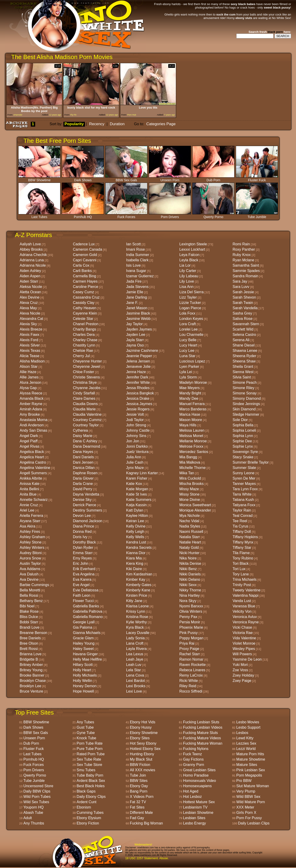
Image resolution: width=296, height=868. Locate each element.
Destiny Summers (87, 510)
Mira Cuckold (190, 478)
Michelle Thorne (193, 468)
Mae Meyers (190, 388)
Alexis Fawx (30, 335)
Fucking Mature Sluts (200, 733)
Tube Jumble (257, 215)
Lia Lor (185, 265)
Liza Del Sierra (192, 292)
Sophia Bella (243, 425)
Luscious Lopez (192, 361)
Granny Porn (194, 765)
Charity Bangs (85, 329)
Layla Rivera (136, 649)
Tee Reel (240, 521)
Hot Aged (191, 791)
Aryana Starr (30, 521)
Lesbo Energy (195, 823)
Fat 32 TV (138, 802)
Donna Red (82, 532)
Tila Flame (241, 553)
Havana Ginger (85, 654)
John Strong (136, 425)
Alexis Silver (30, 345)
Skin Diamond (244, 409)
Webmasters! (143, 845)
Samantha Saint (246, 265)
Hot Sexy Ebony (143, 743)
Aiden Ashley (30, 271)
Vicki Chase (242, 627)
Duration (117, 124)
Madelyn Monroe (193, 382)
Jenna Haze (136, 372)
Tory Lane (241, 574)
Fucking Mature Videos (202, 738)
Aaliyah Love (30, 244)
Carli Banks (82, 271)
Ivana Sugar (136, 271)
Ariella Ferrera (31, 516)
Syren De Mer (244, 478)
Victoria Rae (243, 633)
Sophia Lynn (243, 436)
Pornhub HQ (83, 215)
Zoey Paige (242, 681)
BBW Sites (139, 781)
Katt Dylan (135, 510)
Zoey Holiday (243, 675)
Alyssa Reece (31, 393)
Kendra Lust (136, 542)
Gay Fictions (193, 759)
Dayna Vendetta (86, 494)
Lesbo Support (248, 727)
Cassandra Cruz (86, 297)
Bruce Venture (31, 691)
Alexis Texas (30, 351)
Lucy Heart (188, 345)
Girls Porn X (246, 813)
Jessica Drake (138, 398)
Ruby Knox (242, 255)
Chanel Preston (86, 324)
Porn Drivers (170, 215)
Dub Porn (213, 179)
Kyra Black (135, 627)
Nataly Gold (189, 548)
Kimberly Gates (139, 585)
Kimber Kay (136, 579)
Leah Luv (134, 665)
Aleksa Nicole (31, 287)
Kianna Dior (136, 553)
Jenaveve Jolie (138, 367)
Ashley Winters (32, 548)
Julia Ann (134, 457)
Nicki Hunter (189, 553)
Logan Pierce (190, 308)
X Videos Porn (142, 797)
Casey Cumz (84, 292)
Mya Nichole (190, 516)
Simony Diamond (247, 398)
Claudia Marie (84, 409)
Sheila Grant (243, 367)
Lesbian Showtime (198, 813)
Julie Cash (135, 462)
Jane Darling (137, 297)
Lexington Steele (193, 244)
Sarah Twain (243, 303)
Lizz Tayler (188, 297)
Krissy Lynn (136, 611)
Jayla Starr (135, 340)
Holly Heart (82, 670)
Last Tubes (39, 215)
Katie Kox (134, 484)
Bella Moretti (30, 590)
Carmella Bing (84, 276)
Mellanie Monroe (193, 441)
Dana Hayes (83, 452)
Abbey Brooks (31, 249)
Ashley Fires (30, 532)
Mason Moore (191, 420)
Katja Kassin (136, 505)
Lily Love (187, 281)
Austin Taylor (30, 564)
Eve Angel (81, 585)
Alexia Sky (28, 324)
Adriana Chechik (33, 255)
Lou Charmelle (191, 335)
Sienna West (243, 372)
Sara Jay (240, 281)
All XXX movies (142, 770)
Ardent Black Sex (91, 781)
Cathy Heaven (85, 308)
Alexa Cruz (29, 303)
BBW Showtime (39, 179)
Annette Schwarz (34, 500)
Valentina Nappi (246, 595)
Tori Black (241, 564)
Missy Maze (189, 489)
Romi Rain (241, 244)
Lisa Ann (186, 287)
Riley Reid (188, 686)
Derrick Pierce (84, 505)
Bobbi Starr (29, 622)
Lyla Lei (186, 372)
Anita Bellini (29, 489)
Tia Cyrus (240, 526)
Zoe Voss (240, 670)
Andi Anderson (32, 425)
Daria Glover (83, 478)
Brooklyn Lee (30, 686)
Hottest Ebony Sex (145, 749)
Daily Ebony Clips (91, 797)
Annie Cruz (29, 505)
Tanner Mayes (244, 484)
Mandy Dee (189, 398)
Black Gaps (86, 791)
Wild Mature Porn (251, 802)
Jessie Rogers (138, 409)
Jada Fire (134, 281)
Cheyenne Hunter (87, 361)
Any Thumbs (34, 823)
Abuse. (164, 858)
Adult (28, 818)
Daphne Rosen (85, 473)
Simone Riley (243, 388)
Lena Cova (135, 675)
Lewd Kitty (245, 738)
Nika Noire (188, 558)
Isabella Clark (137, 260)
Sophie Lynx (243, 446)
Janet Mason (137, 308)
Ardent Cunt (86, 802)
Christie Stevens (86, 377)
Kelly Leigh (135, 532)
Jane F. (132, 303)
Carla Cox (81, 265)
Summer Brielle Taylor (251, 462)
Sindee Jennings (246, 404)
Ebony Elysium (89, 818)
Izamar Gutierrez (140, 276)
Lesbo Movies (248, 722)
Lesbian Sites (194, 818)
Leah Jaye (135, 659)
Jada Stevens (137, 287)
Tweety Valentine (247, 590)
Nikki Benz (188, 569)
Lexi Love (134, 691)
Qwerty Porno (213, 215)
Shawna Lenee (245, 351)
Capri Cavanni (85, 260)
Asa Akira (28, 526)
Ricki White (189, 681)
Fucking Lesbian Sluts (201, 722)
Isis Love (133, 265)
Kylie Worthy (137, 622)
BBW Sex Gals (126, 179)
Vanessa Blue (244, 606)
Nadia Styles (190, 526)
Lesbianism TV (195, 807)
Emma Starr (83, 553)
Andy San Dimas (33, 430)
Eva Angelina (84, 574)
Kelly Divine (136, 526)
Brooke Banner (32, 675)
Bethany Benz (31, 601)
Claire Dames (84, 398)
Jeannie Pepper (139, 356)
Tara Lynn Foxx (245, 489)
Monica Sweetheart (195, 505)
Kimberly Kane (138, 590)
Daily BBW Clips (37, 791)
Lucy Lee (187, 351)
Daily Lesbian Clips (254, 823)
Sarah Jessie (243, 292)
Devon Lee (82, 516)
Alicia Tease (30, 356)
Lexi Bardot (136, 681)
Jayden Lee (136, 335)
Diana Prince (84, 526)
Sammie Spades (246, 271)
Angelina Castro (33, 462)
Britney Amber (31, 665)
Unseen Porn (170, 179)
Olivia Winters (191, 611)
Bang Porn (139, 791)
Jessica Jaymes (139, 404)
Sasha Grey (242, 313)
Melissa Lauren (192, 430)
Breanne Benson (33, 633)
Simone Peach (245, 382)
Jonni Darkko (137, 446)
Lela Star (134, 670)
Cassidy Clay (84, 303)
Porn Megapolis (249, 775)
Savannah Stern (246, 324)
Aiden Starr (29, 281)
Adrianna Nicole (33, 265)
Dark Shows (83, 179)
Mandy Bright (190, 393)
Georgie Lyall (84, 622)
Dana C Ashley (85, 441)
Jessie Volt (135, 414)
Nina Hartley (190, 595)
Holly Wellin (83, 681)
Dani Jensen (83, 462)
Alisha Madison (32, 361)
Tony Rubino (243, 558)
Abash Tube (33, 813)
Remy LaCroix (191, 675)
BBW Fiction (140, 765)
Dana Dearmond (86, 446)
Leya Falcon (189, 255)
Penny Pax (188, 617)
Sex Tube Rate (89, 759)
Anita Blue (28, 494)
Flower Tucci (83, 601)
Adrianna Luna (32, 260)
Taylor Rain (242, 510)
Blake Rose (29, 611)
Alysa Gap (28, 388)
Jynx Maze (135, 468)
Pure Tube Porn (90, 749)
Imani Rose (136, 249)
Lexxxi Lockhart (192, 249)
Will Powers (242, 654)
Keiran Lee (135, 521)
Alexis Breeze (31, 329)
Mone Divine (190, 500)
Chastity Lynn (84, 345)
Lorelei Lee (189, 329)
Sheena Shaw (244, 361)
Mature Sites (247, 765)
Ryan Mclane (243, 260)
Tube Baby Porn (90, 775)
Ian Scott (133, 244)
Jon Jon (133, 441)
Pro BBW (244, 781)
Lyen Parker (189, 367)
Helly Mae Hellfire (87, 659)
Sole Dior (240, 420)
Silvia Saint (242, 377)
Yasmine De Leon (247, 659)
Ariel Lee (27, 510)
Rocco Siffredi (191, 691)
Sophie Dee (242, 441)
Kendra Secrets (139, 548)
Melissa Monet (191, 436)
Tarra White (242, 494)
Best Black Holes (91, 786)
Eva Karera (82, 579)
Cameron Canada (87, 249)
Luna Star (187, 356)
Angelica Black (32, 452)
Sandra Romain (245, 276)
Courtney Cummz (87, 420)
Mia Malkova (190, 462)
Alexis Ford (29, 340)
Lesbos (242, 733)
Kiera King (135, 564)
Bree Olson (29, 643)
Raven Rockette (193, 665)
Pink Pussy (189, 633)
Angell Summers (33, 473)
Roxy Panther (244, 249)
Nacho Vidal (189, 521)
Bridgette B (29, 659)
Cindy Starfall (84, 393)
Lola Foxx (187, 313)
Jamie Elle (135, 292)
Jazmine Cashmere (142, 351)
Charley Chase (85, 340)
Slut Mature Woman (253, 786)
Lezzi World (246, 749)
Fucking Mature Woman (203, 743)
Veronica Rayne (246, 622)
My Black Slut (141, 759)
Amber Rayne (31, 404)
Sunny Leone (243, 473)
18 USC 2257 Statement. (142, 858)
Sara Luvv (241, 287)
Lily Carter (188, 271)
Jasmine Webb (138, 319)
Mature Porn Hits (250, 754)
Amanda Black (32, 398)
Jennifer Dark (137, 377)
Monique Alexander (195, 510)
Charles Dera (84, 335)
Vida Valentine (244, 638)
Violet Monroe (244, 643)
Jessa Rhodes (138, 388)
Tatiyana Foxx (244, 505)
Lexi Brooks (136, 686)
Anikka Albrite (31, 478)
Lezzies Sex (246, 743)
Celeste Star (83, 319)
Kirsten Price (137, 595)
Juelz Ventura (137, 452)
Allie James (29, 377)
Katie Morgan (137, 489)
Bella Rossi (29, 595)
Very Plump (246, 791)
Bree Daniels (30, 638)
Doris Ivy (80, 537)
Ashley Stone (31, 542)
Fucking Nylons (196, 749)
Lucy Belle (188, 340)
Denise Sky (82, 500)
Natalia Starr (190, 537)
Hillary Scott (83, 665)
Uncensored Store (38, 786)
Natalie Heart (190, 542)
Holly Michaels (85, 675)
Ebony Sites (140, 738)
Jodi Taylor (135, 420)
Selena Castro (244, 335)
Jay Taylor (134, 324)
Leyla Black (189, 260)
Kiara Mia (134, 558)
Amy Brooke (30, 414)
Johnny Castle (138, 430)
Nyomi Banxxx (191, 606)
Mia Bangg (188, 457)
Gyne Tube (86, 733)
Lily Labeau (189, 276)
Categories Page (161, 124)
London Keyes (191, 319)
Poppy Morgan (191, 638)
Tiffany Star (242, 548)
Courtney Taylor (86, 425)
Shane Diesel (244, 345)
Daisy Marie (83, 436)
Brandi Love (30, 627)
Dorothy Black (84, 542)
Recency (97, 124)
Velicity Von (242, 611)
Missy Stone (189, 494)
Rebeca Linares (192, 670)
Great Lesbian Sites (199, 770)
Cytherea (80, 430)
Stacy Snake (243, 457)
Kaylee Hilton (137, 516)
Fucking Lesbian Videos (203, 727)
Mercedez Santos (194, 452)
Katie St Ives (137, 494)
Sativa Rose (243, 319)
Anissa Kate (30, 484)
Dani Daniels (83, 457)
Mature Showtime (251, 759)
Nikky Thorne (190, 590)
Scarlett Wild (243, 329)
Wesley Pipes (244, 649)
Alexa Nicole (30, 313)
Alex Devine (30, 297)
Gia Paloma (83, 627)
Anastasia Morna (34, 420)
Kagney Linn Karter (142, 473)
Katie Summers (139, 500)
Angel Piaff (29, 441)
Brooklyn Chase (33, 681)
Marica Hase (190, 414)
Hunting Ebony (142, 754)
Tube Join (138, 775)
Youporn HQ (33, 807)
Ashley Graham (32, 537)
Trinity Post (242, 585)
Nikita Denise (190, 564)
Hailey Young (84, 643)
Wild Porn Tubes (37, 797)
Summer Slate (244, 468)
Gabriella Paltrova (88, 611)
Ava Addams (30, 569)
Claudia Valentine (87, 414)
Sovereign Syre (245, 452)
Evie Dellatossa (86, 590)
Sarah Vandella (245, 308)
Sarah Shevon (244, 297)
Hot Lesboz (192, 797)
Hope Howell (83, 691)
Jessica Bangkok (140, 393)
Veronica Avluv (245, 617)
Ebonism (84, 807)
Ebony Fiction (88, 823)
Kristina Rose (137, 617)
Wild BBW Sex (248, 797)
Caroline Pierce (86, 287)
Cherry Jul (81, 356)
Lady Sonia (135, 638)
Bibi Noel (27, 606)
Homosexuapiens (197, 786)
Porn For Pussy (249, 818)
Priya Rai (187, 643)
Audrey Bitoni (31, 553)
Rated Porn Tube (91, 754)
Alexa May (28, 308)
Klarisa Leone (137, 606)
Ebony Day (139, 786)
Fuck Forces (126, 215)
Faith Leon (82, 595)
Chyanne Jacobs (87, 388)
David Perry (83, 489)
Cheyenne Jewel (87, 367)
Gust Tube (85, 727)
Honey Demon (85, 686)
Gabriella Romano (88, 617)
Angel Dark (29, 436)
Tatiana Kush (243, 500)
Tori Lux (239, 569)
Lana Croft (135, 643)
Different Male (141, 813)
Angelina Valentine (35, 468)
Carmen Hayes (85, 281)
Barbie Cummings (34, 585)
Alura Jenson (30, 382)
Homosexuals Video (199, 781)
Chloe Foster (84, 372)
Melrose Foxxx (191, 446)
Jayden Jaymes (139, 329)
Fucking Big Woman (146, 823)
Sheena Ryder (244, 356)
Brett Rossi (29, 649)
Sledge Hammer (246, 414)
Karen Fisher (137, 478)
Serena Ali (241, 340)
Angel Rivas (30, 446)
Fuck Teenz (193, 754)
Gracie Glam (83, 638)
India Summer (138, 255)
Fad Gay (137, 818)
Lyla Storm (188, 377)
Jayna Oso (135, 345)
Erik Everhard (84, 569)
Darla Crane (83, 484)
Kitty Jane (134, 601)
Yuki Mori (240, 665)
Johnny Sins (136, 436)
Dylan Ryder (83, 548)
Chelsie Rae (83, 351)
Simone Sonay (245, 393)
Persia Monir (190, 622)
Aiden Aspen (30, 276)
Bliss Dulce (29, 617)
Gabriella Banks (86, 606)
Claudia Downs (85, 404)
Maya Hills (188, 425)
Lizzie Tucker (190, 303)
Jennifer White (138, 382)
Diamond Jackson (88, 521)
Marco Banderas (193, 409)
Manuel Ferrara (192, 404)
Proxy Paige (189, 649)
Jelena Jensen (138, 361)
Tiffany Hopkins (245, 537)
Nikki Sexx (188, 585)
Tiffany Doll (242, 532)
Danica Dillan (84, 468)
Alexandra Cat (31, 319)
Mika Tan (187, 473)
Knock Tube (86, 738)
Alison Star (29, 367)
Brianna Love (31, 654)
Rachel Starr (190, 654)
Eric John (81, 564)
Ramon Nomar (191, 659)
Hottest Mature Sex (199, 802)
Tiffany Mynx (243, 542)
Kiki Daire (134, 569)
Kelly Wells (135, 537)
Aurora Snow (30, 558)
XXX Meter (245, 807)
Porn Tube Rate (90, 743)
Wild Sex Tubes (36, 802)
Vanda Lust (242, 601)
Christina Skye (85, 382)
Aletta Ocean (30, 292)
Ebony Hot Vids (143, 722)
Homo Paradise (196, 775)
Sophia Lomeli (244, 430)
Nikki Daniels (190, 574)
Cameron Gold (85, 255)
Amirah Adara (31, 409)
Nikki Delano (190, 579)
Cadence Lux (84, 244)
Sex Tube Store (89, 765)
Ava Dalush (29, 574)
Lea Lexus (135, 654)
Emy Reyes (82, 558)
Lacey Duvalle (138, 633)
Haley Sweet (83, 649)
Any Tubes (85, 722)
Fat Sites (137, 807)
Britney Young (31, 670)
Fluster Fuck (257, 179)
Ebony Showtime (144, 733)
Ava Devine (29, 579)
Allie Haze (28, 372)
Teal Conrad (243, 516)
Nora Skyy (188, 601)
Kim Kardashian (139, 574)
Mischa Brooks (192, 484)
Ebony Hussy (141, 727)
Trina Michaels (245, 579)
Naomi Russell (191, 532)
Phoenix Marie (191, 627)
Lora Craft (188, 324)
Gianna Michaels (87, 633)
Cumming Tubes (90, 813)
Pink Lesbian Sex (251, 770)
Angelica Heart (32, 457)
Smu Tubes (86, 770)
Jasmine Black (138, 313)
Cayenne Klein (85, 313)
